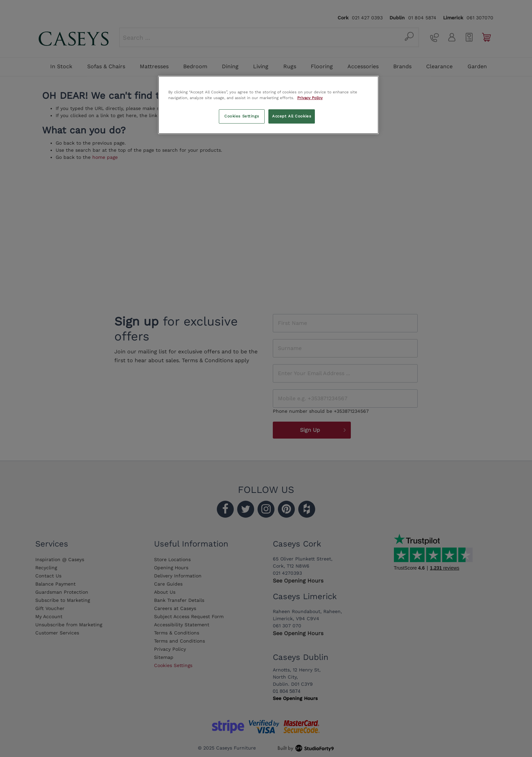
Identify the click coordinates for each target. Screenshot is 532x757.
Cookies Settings (242, 116)
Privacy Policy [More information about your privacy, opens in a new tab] (310, 98)
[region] (268, 105)
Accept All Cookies (292, 116)
